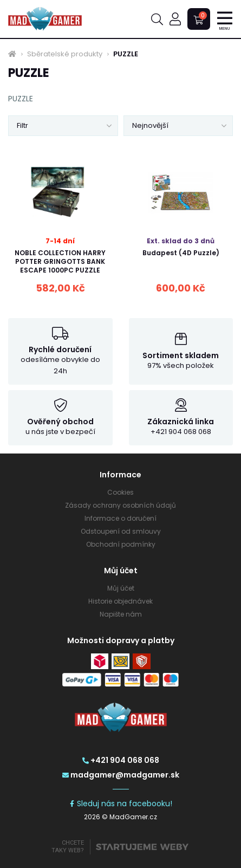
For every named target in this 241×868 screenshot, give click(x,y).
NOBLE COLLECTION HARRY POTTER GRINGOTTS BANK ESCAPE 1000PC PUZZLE (60, 261)
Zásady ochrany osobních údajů (120, 505)
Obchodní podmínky (121, 544)
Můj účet (121, 588)
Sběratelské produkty (65, 54)
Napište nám (121, 614)
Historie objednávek (120, 601)
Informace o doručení (120, 518)
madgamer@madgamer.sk (121, 775)
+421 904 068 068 (121, 760)
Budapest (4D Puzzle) (181, 253)
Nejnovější (150, 125)
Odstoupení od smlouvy (121, 531)
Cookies (120, 492)
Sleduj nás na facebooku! (120, 804)
